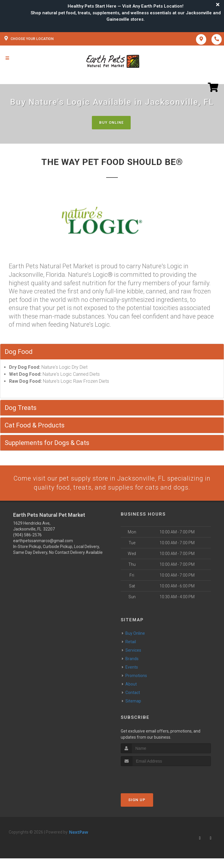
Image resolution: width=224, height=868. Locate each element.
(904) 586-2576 (27, 535)
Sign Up (137, 800)
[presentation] (152, 777)
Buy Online (111, 122)
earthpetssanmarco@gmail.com (43, 541)
